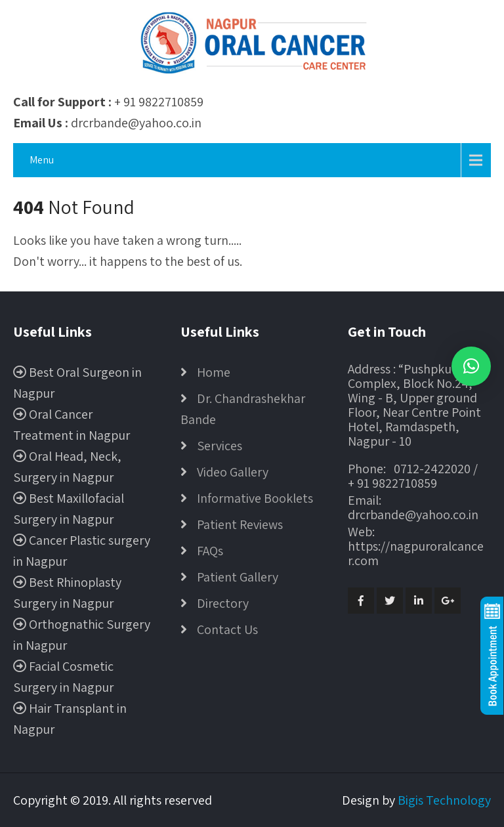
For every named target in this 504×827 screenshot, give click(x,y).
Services (220, 446)
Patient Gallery (238, 577)
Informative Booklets (255, 498)
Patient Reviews (240, 524)
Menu (42, 160)
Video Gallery (233, 472)
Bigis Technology (444, 800)
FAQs (210, 551)
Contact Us (227, 629)
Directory (223, 603)
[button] (471, 366)
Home (214, 372)
